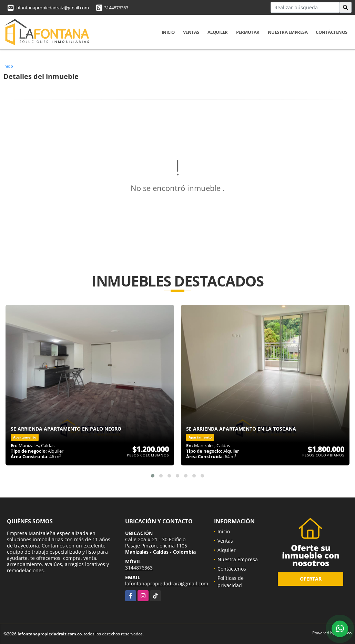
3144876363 (116, 8)
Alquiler (218, 32)
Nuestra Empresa (288, 32)
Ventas (191, 32)
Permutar (248, 32)
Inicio (168, 32)
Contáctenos (332, 32)
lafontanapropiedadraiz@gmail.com (52, 8)
